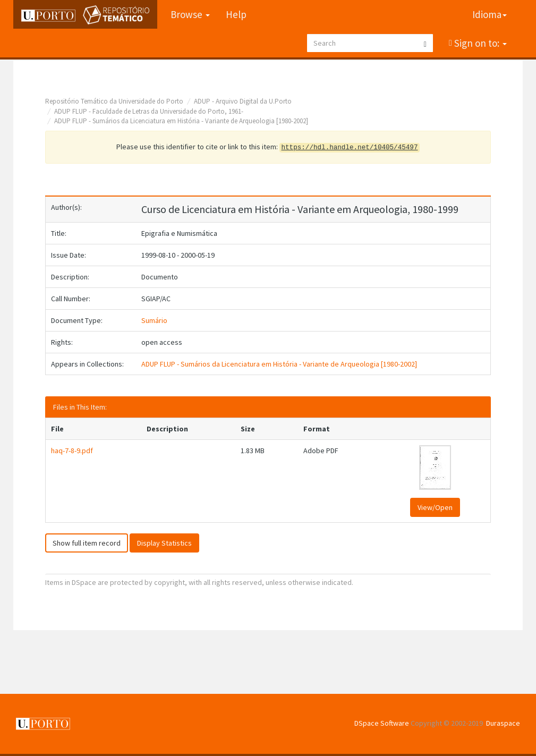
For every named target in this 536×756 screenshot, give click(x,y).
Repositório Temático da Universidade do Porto (114, 101)
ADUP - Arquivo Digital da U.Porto (243, 101)
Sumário (154, 320)
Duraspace (503, 723)
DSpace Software (382, 723)
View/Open (435, 507)
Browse (190, 14)
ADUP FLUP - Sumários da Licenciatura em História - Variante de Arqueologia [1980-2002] (181, 121)
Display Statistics (164, 543)
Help (236, 14)
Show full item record (87, 543)
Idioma (490, 14)
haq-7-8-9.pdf (72, 451)
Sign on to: (479, 43)
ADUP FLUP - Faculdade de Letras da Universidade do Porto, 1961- (149, 111)
